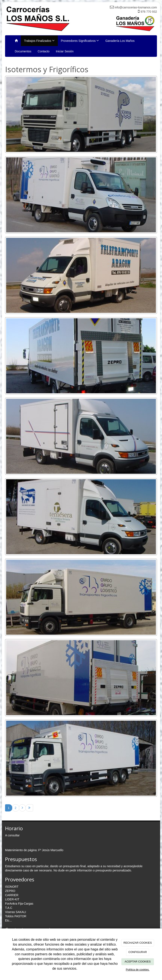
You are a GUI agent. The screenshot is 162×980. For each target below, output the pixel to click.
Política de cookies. (138, 970)
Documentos (23, 51)
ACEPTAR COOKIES (138, 962)
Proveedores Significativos (80, 41)
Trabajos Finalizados (39, 41)
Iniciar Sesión (65, 51)
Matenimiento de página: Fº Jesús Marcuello (34, 850)
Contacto (44, 51)
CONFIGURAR (138, 952)
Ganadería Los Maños (120, 41)
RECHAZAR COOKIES (138, 943)
